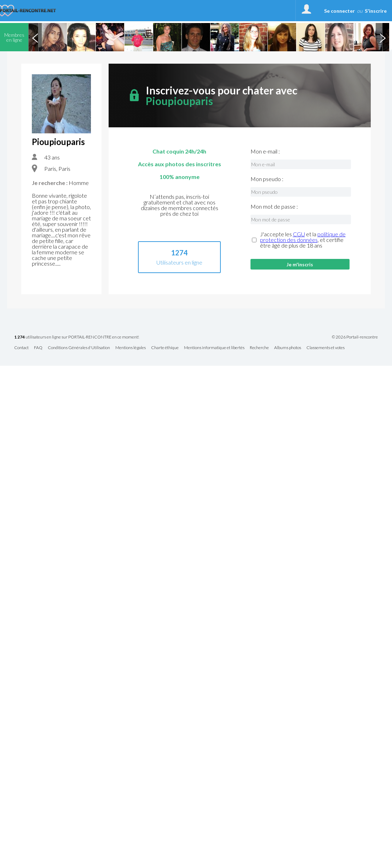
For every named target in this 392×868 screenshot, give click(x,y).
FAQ (38, 348)
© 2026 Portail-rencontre (355, 337)
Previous (35, 37)
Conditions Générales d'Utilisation (79, 348)
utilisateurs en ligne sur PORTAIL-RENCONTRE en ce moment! (77, 337)
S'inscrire (376, 11)
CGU (299, 234)
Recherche (259, 348)
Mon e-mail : (265, 151)
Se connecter (339, 11)
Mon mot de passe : (274, 207)
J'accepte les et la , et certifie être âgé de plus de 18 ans (303, 240)
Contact (21, 348)
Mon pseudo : (267, 179)
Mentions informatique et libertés (214, 348)
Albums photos (288, 348)
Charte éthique (165, 348)
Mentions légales (131, 348)
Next (382, 37)
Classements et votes (325, 348)
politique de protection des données (303, 237)
